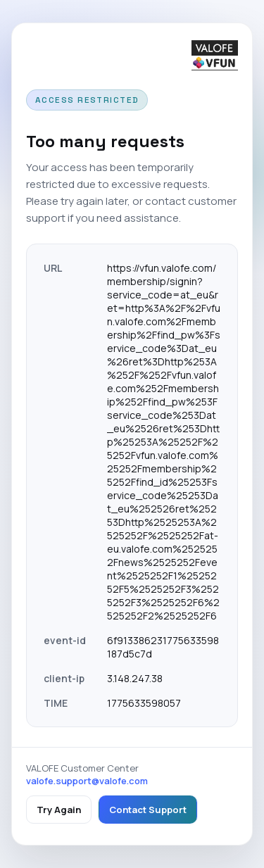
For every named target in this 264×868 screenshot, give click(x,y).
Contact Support (148, 810)
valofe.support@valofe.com (87, 781)
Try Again (59, 810)
